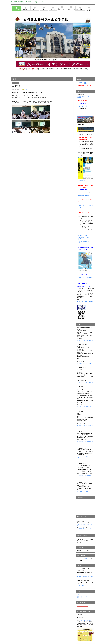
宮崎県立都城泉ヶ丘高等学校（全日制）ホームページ (30, 2)
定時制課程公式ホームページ (83, 596)
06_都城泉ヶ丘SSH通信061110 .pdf (85, 407)
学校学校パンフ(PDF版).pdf (85, 277)
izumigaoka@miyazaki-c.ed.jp (87, 620)
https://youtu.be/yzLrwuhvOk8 (84, 196)
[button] (26, 8)
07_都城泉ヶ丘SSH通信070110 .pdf (85, 382)
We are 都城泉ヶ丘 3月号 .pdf (85, 576)
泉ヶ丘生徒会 (83, 106)
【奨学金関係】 (83, 83)
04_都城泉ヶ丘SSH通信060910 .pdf (85, 441)
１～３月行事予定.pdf (82, 586)
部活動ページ (87, 559)
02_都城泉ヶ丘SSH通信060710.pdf (85, 475)
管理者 (25, 89)
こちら (90, 541)
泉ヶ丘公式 (83, 103)
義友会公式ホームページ (82, 598)
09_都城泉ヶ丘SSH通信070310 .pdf (85, 340)
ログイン (93, 2)
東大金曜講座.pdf (81, 181)
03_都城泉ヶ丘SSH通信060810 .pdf (85, 457)
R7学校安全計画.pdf (82, 235)
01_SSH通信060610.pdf (82, 492)
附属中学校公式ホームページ (83, 595)
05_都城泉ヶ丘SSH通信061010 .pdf (85, 425)
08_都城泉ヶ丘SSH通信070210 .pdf (85, 363)
